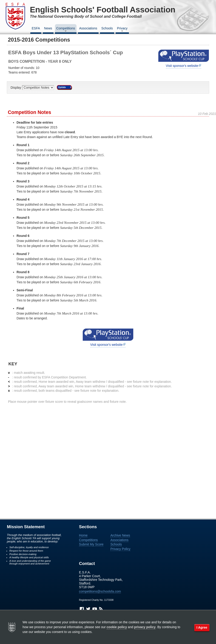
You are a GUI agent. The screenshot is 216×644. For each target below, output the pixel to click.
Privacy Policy (120, 549)
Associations (88, 28)
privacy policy (145, 627)
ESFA (36, 28)
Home (83, 535)
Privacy (122, 30)
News (48, 28)
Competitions (66, 30)
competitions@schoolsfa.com (100, 591)
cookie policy (117, 627)
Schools (107, 28)
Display (16, 88)
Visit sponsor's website (182, 66)
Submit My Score (91, 544)
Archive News (120, 535)
